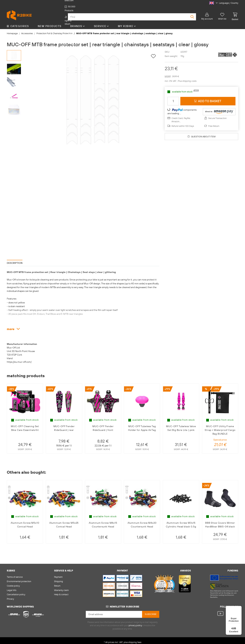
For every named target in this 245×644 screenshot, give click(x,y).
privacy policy (135, 622)
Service (101, 23)
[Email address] (114, 611)
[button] (222, 3)
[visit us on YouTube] (221, 610)
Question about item (202, 133)
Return (57, 582)
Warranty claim (61, 587)
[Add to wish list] (153, 53)
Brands (78, 23)
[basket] (234, 13)
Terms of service (15, 573)
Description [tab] (15, 260)
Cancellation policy (16, 591)
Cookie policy (13, 582)
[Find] (132, 13)
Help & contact (61, 591)
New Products (50, 23)
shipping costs (189, 78)
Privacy (10, 596)
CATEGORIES (18, 23)
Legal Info (12, 587)
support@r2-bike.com (132, 3)
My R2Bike (127, 23)
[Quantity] (173, 98)
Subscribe (151, 611)
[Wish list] (222, 13)
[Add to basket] (208, 98)
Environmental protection (19, 578)
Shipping (59, 578)
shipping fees (135, 639)
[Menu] (240, 608)
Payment (58, 573)
